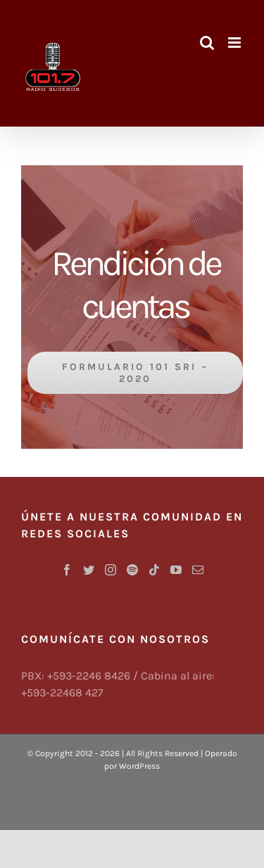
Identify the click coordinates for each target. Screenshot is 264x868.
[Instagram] (111, 570)
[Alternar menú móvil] (235, 43)
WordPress (139, 766)
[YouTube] (176, 570)
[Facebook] (67, 570)
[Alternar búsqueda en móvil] (207, 43)
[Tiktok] (154, 570)
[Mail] (198, 570)
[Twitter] (89, 570)
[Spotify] (132, 570)
